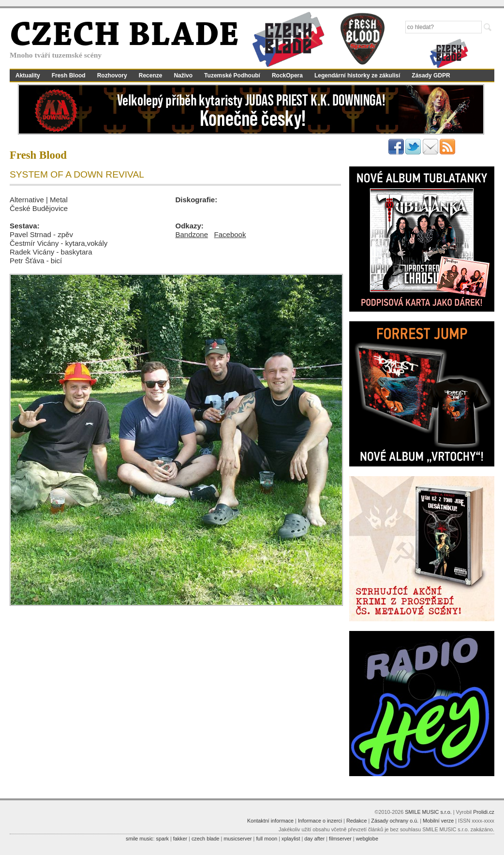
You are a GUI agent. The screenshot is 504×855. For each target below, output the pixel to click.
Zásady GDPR (431, 75)
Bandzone (192, 234)
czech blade (206, 839)
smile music (139, 839)
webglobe (367, 839)
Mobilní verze (438, 821)
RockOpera (287, 75)
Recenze (151, 75)
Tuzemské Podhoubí (232, 75)
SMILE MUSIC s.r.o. (428, 812)
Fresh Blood (69, 75)
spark (162, 839)
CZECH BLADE (124, 37)
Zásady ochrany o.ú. (395, 821)
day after (314, 839)
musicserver (237, 839)
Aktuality (28, 75)
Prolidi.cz (484, 812)
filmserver (340, 839)
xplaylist (291, 839)
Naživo (183, 75)
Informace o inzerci (320, 821)
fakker (180, 839)
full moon (267, 839)
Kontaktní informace (270, 821)
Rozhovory (112, 75)
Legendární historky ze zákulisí (357, 75)
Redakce (357, 821)
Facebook (230, 234)
